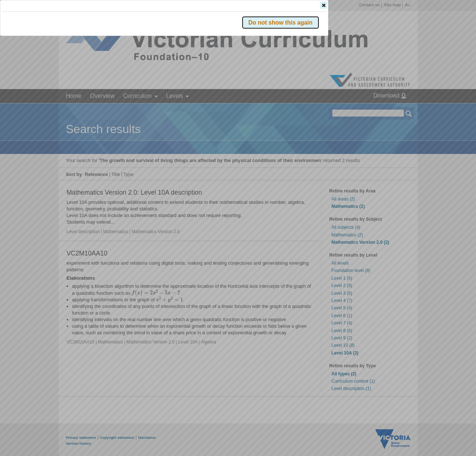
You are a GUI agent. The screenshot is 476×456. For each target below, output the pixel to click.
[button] (396, 110)
